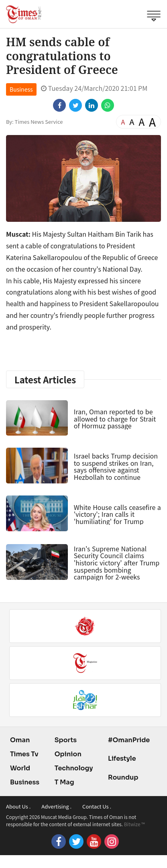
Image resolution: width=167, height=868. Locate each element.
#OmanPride (129, 740)
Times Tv (24, 754)
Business (21, 89)
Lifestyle (122, 758)
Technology (74, 768)
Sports (66, 740)
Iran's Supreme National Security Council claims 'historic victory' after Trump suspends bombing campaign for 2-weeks (117, 563)
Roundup (123, 777)
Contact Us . (97, 806)
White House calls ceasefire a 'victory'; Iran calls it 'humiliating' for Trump (117, 514)
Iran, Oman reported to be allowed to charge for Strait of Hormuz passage (115, 419)
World (20, 768)
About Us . (18, 806)
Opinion (68, 754)
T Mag (64, 782)
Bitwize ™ (134, 824)
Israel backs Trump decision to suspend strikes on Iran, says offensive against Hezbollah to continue (116, 466)
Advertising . (56, 806)
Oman (20, 740)
